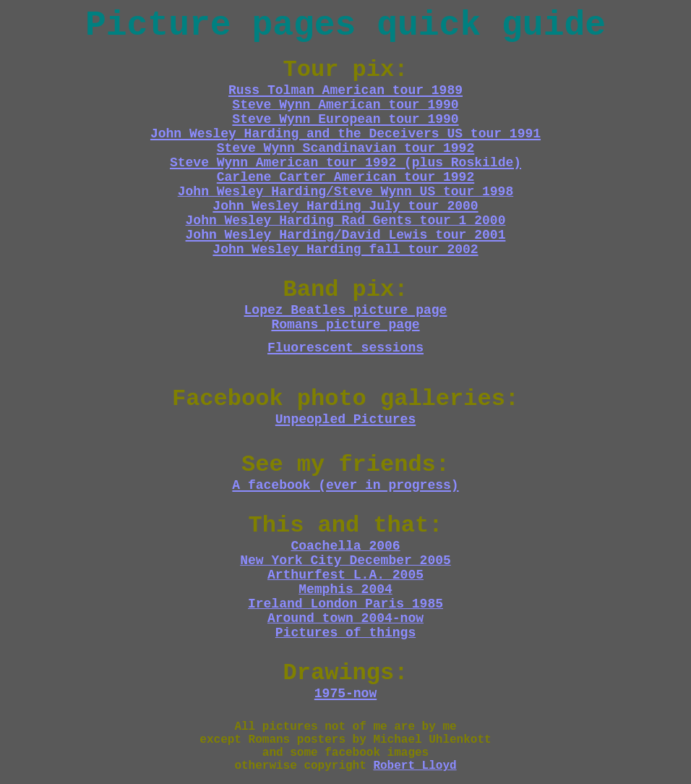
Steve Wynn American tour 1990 (345, 105)
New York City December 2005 (345, 561)
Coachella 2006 (345, 546)
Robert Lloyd (415, 766)
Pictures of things (345, 633)
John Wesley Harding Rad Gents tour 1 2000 (346, 221)
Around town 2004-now (345, 618)
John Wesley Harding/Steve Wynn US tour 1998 (345, 192)
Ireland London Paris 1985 (345, 604)
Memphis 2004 (345, 589)
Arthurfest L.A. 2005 (345, 575)
